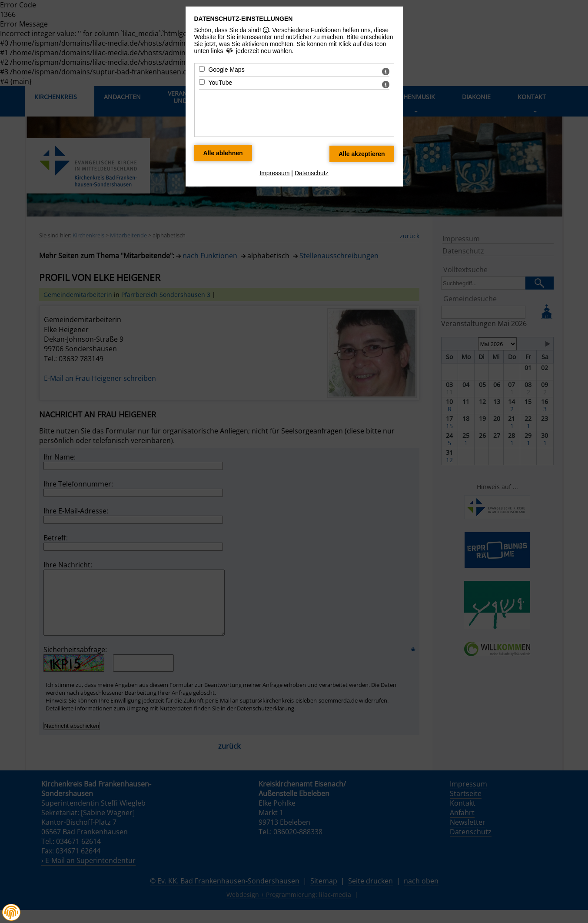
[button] (11, 913)
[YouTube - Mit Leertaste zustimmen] (202, 82)
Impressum (274, 173)
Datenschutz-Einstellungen (244, 19)
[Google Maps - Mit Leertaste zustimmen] (202, 69)
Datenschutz (312, 173)
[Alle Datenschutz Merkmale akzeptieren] (362, 154)
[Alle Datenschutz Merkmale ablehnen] (223, 153)
